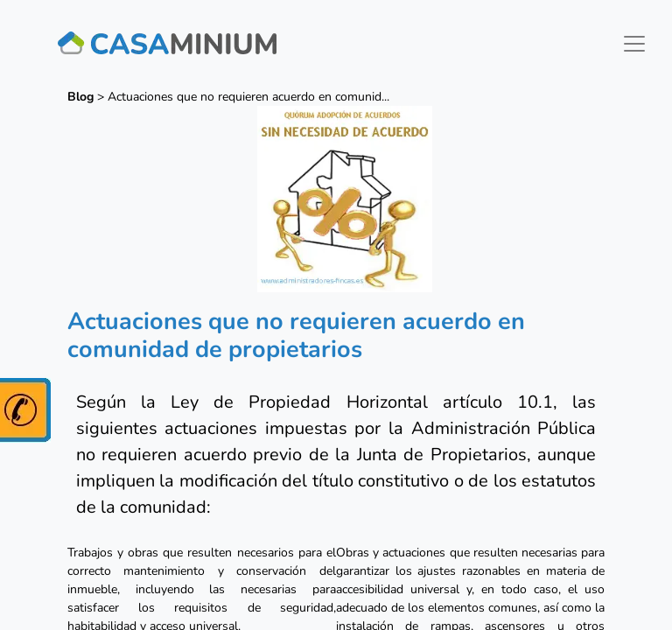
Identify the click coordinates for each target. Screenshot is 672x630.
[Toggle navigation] (634, 44)
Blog (80, 97)
